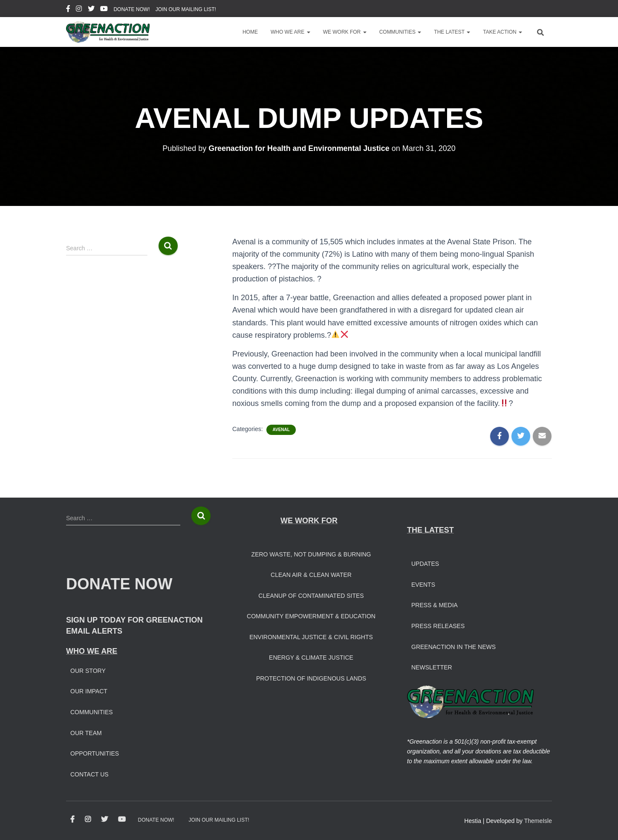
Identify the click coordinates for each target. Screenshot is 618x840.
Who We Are (290, 32)
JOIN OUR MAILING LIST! (186, 9)
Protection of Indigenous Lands (311, 678)
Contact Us (90, 774)
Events (423, 585)
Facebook (68, 10)
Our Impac (87, 691)
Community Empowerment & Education (311, 616)
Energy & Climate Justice (311, 658)
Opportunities (95, 753)
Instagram (79, 10)
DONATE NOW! (131, 9)
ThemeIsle (538, 821)
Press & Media (435, 605)
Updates (425, 564)
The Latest (452, 32)
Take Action (502, 32)
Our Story (88, 671)
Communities (400, 32)
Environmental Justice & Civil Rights (311, 637)
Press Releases (438, 626)
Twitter (91, 10)
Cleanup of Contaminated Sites (311, 596)
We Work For (345, 32)
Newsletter (432, 667)
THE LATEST (430, 530)
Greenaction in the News (453, 647)
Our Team (86, 733)
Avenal (281, 430)
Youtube (104, 10)
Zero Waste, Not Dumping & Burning (311, 554)
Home (250, 32)
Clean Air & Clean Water (311, 575)
